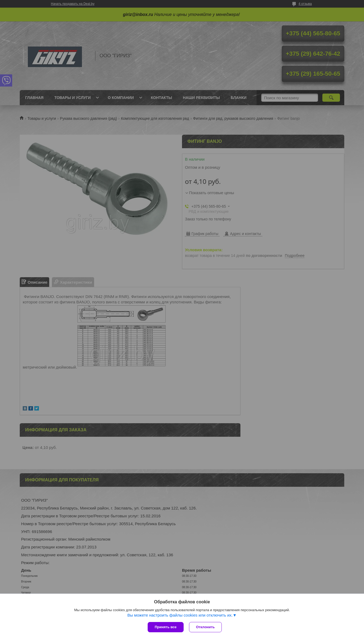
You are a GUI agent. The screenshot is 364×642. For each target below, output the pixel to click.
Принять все (166, 627)
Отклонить (205, 627)
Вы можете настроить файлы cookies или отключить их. (180, 615)
